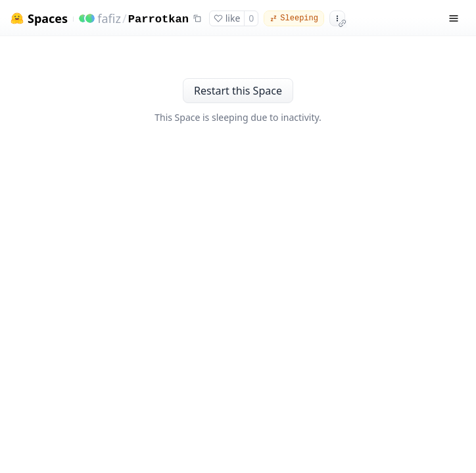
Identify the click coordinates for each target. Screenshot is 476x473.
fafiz (109, 18)
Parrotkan (158, 19)
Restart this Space (238, 91)
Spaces (48, 19)
